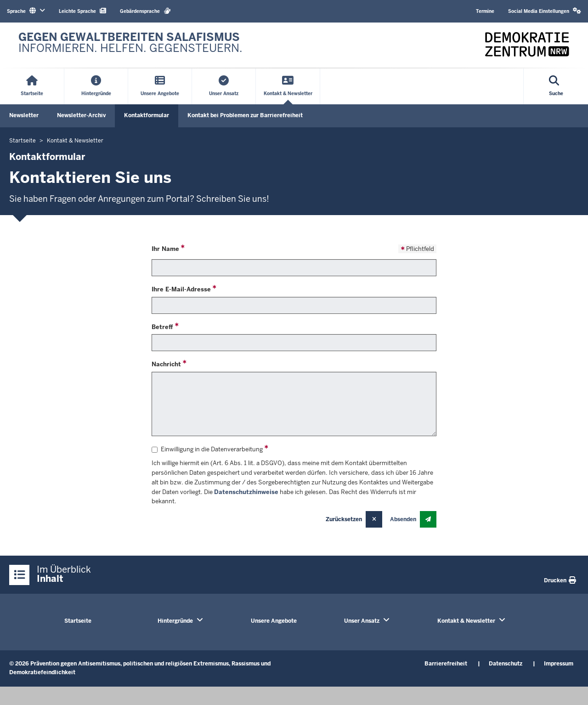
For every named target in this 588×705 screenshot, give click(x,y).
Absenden (403, 519)
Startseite (78, 621)
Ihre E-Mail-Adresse (181, 289)
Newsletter (24, 115)
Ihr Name (165, 249)
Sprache (26, 11)
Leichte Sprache (82, 11)
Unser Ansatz (362, 621)
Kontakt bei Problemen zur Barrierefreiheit (245, 115)
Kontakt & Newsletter (466, 621)
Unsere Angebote (274, 621)
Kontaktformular (147, 115)
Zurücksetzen (344, 519)
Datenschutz (506, 664)
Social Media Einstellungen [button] (545, 11)
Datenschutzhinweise (246, 492)
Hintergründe (175, 621)
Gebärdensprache (145, 11)
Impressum (559, 664)
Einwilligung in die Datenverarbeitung (207, 449)
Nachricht (166, 364)
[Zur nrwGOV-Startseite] (130, 45)
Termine (485, 11)
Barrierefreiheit (446, 664)
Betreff (162, 327)
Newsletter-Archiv (81, 115)
